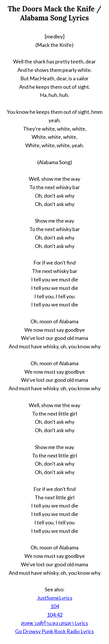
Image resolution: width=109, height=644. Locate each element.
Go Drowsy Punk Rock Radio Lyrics (54, 631)
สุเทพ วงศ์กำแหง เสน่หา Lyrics (54, 623)
